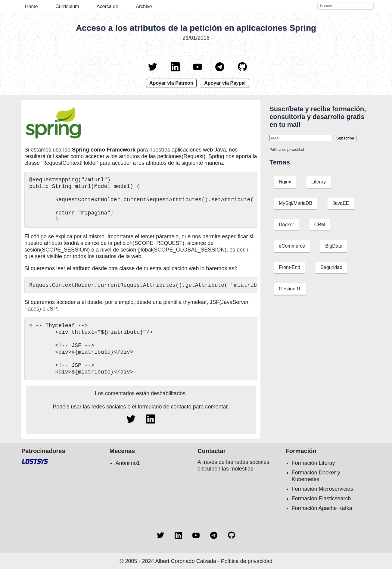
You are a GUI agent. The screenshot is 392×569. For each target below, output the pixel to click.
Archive (144, 6)
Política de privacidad (287, 150)
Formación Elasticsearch (321, 499)
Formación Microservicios (322, 489)
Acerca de (107, 6)
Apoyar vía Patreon (171, 83)
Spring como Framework (104, 150)
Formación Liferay (313, 463)
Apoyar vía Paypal (225, 83)
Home (31, 6)
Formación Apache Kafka (322, 508)
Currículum (67, 6)
